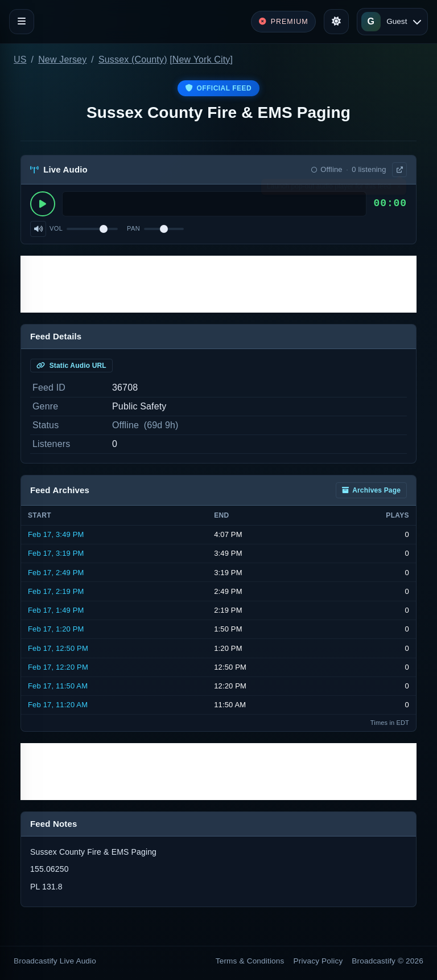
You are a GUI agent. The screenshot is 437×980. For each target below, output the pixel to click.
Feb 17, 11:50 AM (58, 686)
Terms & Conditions (250, 961)
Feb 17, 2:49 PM (56, 573)
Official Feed (218, 88)
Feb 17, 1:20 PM (56, 629)
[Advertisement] (218, 284)
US (20, 60)
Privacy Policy (318, 961)
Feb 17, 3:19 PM (56, 553)
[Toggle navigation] (22, 22)
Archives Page (371, 490)
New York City (201, 60)
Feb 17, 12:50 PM (58, 648)
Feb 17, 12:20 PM (58, 667)
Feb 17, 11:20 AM (58, 705)
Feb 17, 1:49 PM (56, 610)
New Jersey (62, 60)
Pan (133, 228)
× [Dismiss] (399, 189)
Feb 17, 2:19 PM (56, 591)
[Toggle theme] (336, 22)
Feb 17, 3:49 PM (56, 534)
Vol (56, 228)
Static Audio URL (71, 366)
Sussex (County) (133, 60)
